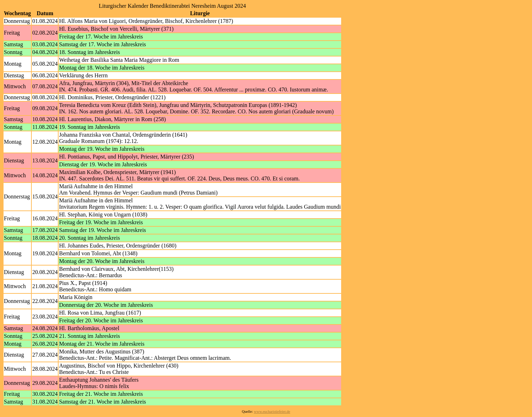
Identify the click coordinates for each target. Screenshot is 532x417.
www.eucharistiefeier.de (272, 412)
